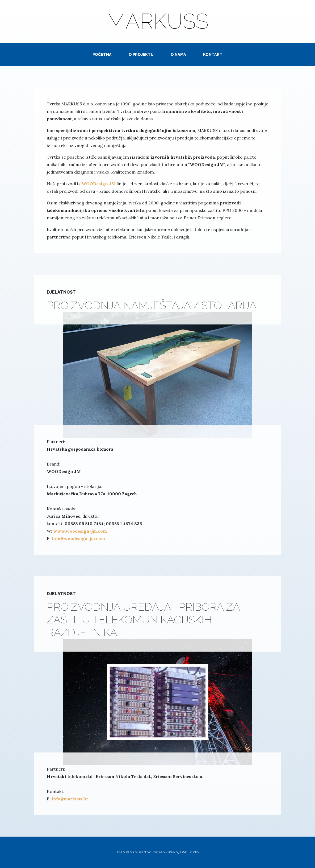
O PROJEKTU (141, 54)
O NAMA (178, 54)
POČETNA (102, 54)
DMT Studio (189, 852)
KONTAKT (213, 54)
